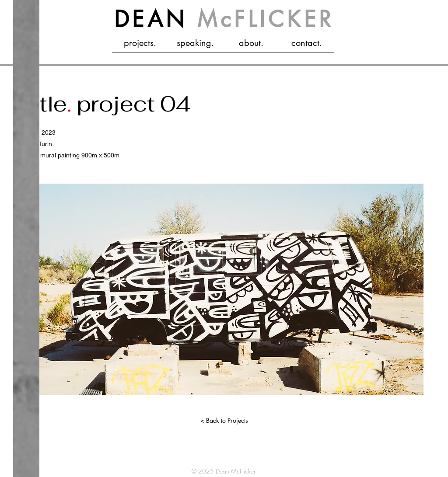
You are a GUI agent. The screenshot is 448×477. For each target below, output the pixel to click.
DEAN (224, 19)
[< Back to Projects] (224, 421)
